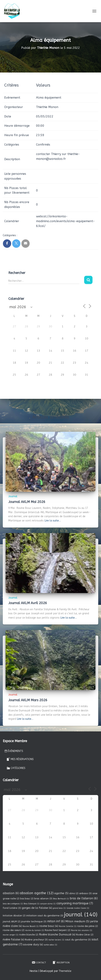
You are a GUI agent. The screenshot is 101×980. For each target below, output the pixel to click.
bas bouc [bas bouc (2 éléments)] (27, 899)
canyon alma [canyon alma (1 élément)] (48, 904)
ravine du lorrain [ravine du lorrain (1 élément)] (35, 930)
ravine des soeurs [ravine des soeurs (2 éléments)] (14, 930)
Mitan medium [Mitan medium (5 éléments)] (77, 921)
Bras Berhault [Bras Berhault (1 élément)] (61, 899)
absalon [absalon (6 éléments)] (11, 893)
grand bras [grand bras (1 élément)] (59, 908)
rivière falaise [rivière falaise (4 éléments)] (13, 939)
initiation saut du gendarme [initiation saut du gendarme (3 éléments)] (45, 916)
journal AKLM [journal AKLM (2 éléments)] (12, 922)
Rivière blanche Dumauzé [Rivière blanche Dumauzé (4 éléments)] (57, 934)
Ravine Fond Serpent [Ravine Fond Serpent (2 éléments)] (58, 930)
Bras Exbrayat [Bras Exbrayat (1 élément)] (32, 904)
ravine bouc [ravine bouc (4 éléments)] (49, 926)
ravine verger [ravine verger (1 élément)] (11, 935)
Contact (39, 962)
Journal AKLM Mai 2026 (27, 502)
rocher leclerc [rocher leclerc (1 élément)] (56, 940)
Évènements (14, 751)
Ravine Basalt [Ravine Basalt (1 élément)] (31, 926)
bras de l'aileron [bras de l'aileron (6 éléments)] (84, 898)
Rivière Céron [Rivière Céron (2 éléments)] (85, 935)
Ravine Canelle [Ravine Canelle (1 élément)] (68, 926)
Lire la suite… (53, 521)
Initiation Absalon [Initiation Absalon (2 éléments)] (14, 916)
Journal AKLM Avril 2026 (28, 603)
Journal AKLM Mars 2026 (28, 700)
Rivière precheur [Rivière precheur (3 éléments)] (36, 940)
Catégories (16, 768)
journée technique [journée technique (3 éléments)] (34, 921)
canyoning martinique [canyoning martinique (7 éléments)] (75, 903)
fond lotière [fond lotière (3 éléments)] (12, 908)
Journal (13, 496)
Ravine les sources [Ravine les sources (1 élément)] (82, 930)
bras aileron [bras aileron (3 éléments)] (43, 899)
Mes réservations (20, 759)
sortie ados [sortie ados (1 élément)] (50, 945)
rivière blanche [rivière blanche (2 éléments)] (29, 935)
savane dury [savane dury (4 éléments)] (33, 944)
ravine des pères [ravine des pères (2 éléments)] (87, 926)
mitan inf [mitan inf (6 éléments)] (56, 921)
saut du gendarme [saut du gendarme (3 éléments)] (78, 940)
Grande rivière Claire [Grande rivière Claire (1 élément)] (78, 908)
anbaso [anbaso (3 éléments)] (85, 893)
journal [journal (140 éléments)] (81, 915)
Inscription (61, 962)
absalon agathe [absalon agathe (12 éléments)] (37, 893)
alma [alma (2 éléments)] (74, 893)
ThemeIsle (65, 971)
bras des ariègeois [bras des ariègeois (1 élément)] (13, 904)
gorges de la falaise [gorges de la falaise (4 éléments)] (37, 908)
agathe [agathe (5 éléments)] (61, 893)
